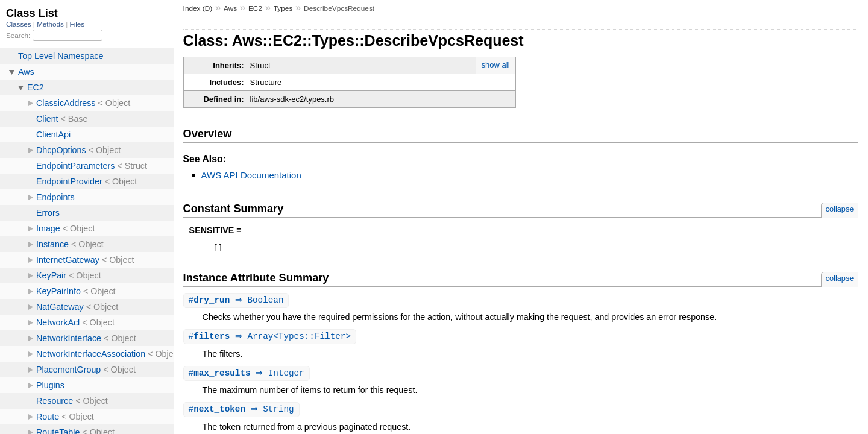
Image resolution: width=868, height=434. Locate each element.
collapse (840, 209)
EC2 (255, 8)
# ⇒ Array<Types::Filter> (272, 339)
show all (496, 65)
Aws (230, 8)
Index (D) (198, 8)
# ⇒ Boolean (238, 302)
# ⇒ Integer (248, 376)
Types (283, 8)
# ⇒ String (243, 413)
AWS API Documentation (251, 175)
